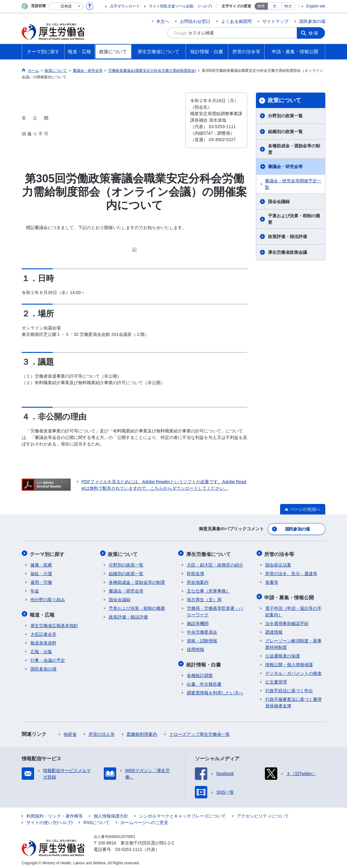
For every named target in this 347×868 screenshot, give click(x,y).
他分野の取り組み (48, 598)
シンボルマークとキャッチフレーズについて (182, 813)
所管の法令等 (280, 553)
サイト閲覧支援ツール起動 (171, 6)
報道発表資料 (43, 640)
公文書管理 (276, 679)
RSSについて (97, 819)
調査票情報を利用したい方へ (215, 690)
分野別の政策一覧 (285, 116)
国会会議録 (279, 202)
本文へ (163, 21)
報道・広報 (43, 612)
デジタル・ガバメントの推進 (293, 670)
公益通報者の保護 (283, 653)
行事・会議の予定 (48, 657)
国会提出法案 (278, 563)
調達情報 (274, 629)
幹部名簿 (195, 572)
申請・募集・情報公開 (290, 595)
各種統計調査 (200, 672)
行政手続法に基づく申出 (289, 688)
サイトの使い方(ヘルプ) (49, 819)
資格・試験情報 (202, 639)
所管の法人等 (102, 731)
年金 (35, 589)
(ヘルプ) (205, 6)
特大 (288, 6)
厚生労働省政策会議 (288, 252)
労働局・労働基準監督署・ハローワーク (215, 610)
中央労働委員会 (202, 630)
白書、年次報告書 (204, 681)
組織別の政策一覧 (285, 132)
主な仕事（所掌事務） (209, 589)
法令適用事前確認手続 (287, 620)
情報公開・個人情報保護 (289, 662)
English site (316, 6)
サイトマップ (275, 21)
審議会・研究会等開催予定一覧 (293, 184)
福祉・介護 (41, 572)
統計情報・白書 (204, 662)
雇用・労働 (41, 580)
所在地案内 (198, 580)
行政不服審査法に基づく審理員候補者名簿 (293, 699)
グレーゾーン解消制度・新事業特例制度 (293, 641)
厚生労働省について (209, 553)
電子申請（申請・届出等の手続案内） (293, 608)
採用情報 (195, 648)
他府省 (70, 731)
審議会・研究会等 (285, 167)
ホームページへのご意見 (144, 819)
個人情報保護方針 (111, 813)
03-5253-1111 (129, 846)
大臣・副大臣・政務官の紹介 (215, 563)
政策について (284, 100)
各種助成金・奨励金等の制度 (294, 149)
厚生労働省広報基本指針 (54, 623)
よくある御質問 (236, 21)
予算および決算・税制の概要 (294, 219)
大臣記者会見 (43, 631)
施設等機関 (198, 622)
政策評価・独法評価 (288, 237)
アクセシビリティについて (263, 813)
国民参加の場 (312, 21)
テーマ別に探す (48, 553)
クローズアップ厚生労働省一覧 (200, 731)
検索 (314, 33)
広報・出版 (41, 649)
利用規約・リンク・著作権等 (55, 813)
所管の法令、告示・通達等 (291, 572)
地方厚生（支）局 (204, 598)
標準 (261, 6)
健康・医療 (41, 563)
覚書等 (272, 580)
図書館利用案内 (142, 731)
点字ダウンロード (125, 6)
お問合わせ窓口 (195, 21)
